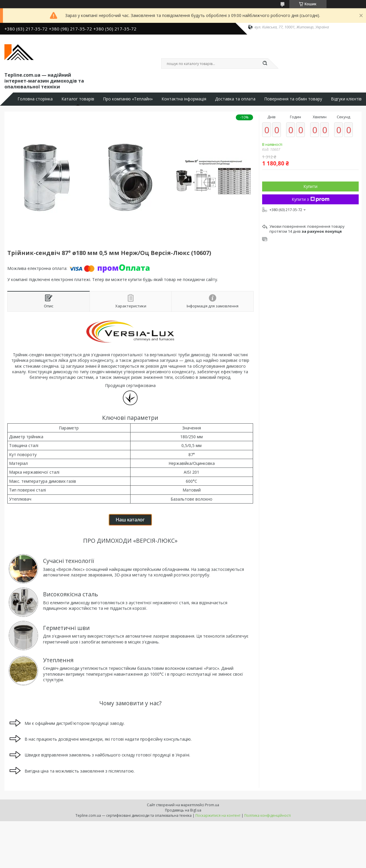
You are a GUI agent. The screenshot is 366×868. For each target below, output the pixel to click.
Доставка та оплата (235, 99)
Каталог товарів (78, 99)
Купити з (311, 199)
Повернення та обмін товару (293, 99)
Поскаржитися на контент (218, 815)
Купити (310, 186)
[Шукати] (265, 64)
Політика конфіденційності (268, 815)
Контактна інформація (184, 99)
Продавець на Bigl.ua (183, 810)
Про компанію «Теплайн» (128, 99)
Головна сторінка (35, 99)
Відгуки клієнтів (346, 99)
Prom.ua (212, 805)
